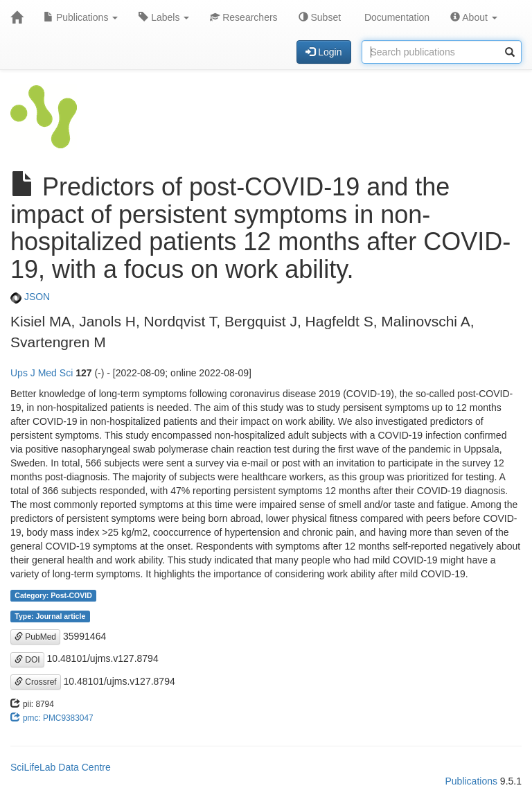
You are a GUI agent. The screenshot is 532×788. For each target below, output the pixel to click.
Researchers (243, 17)
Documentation (396, 17)
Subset (320, 17)
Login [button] (323, 52)
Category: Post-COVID (53, 595)
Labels (164, 17)
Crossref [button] (36, 682)
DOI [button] (27, 660)
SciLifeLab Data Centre (61, 767)
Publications (81, 17)
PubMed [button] (35, 637)
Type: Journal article (50, 616)
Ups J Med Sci (42, 373)
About (474, 17)
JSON (30, 297)
